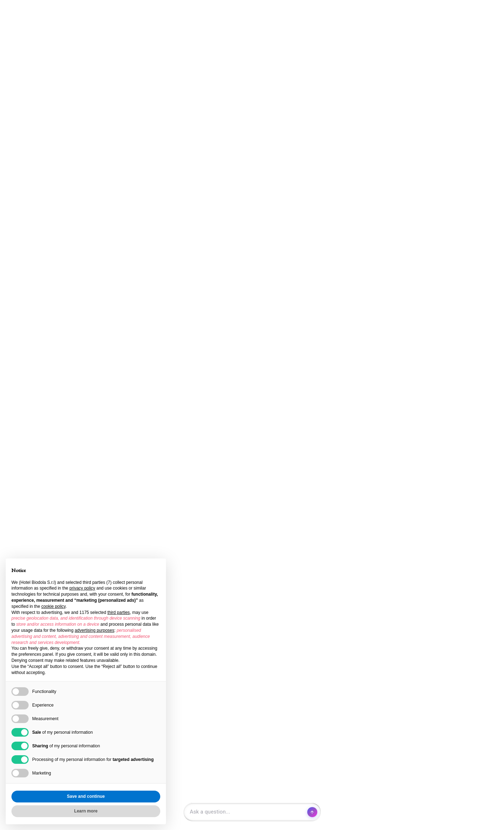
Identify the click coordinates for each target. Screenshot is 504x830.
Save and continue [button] (86, 796)
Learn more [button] (86, 811)
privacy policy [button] (82, 588)
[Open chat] (252, 812)
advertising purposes (95, 630)
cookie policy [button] (53, 606)
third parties (119, 612)
